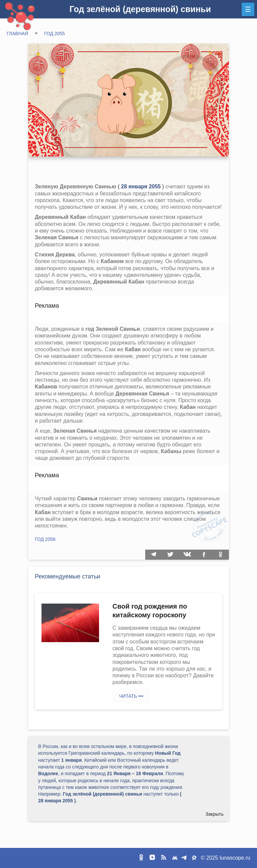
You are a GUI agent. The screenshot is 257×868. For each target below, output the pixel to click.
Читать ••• (131, 696)
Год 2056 (45, 539)
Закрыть (215, 814)
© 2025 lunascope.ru (226, 858)
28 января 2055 (141, 187)
